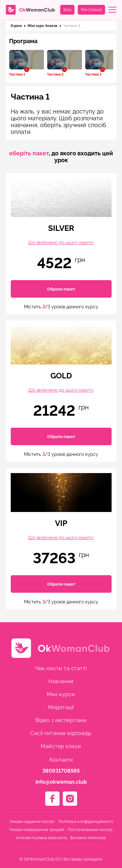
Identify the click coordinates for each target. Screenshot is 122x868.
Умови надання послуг (32, 821)
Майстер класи (61, 746)
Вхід (67, 10)
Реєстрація (91, 10)
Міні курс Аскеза (42, 26)
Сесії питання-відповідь (61, 733)
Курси (16, 26)
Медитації (61, 707)
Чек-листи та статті (61, 668)
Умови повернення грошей (37, 830)
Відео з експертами (61, 720)
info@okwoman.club (61, 782)
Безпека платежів (88, 838)
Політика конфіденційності (86, 821)
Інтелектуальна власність (42, 838)
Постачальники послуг (90, 830)
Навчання (61, 681)
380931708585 (61, 771)
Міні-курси (61, 694)
